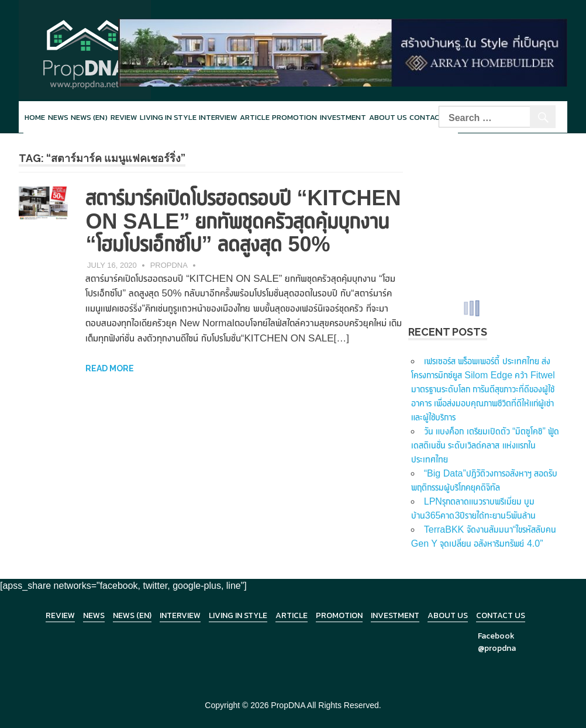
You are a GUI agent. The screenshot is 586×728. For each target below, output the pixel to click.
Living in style (168, 117)
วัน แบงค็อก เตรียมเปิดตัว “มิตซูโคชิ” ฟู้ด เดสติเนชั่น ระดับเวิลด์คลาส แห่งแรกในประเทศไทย (485, 445)
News (58, 117)
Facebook (496, 636)
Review (124, 117)
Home (35, 117)
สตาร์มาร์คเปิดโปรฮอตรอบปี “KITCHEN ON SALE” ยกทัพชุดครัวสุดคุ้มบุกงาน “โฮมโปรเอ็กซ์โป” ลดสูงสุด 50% (243, 221)
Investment (343, 117)
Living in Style (238, 615)
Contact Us (501, 615)
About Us (388, 117)
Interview (218, 117)
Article (255, 117)
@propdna (497, 648)
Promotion (294, 117)
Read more (110, 368)
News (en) (89, 117)
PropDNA (169, 265)
